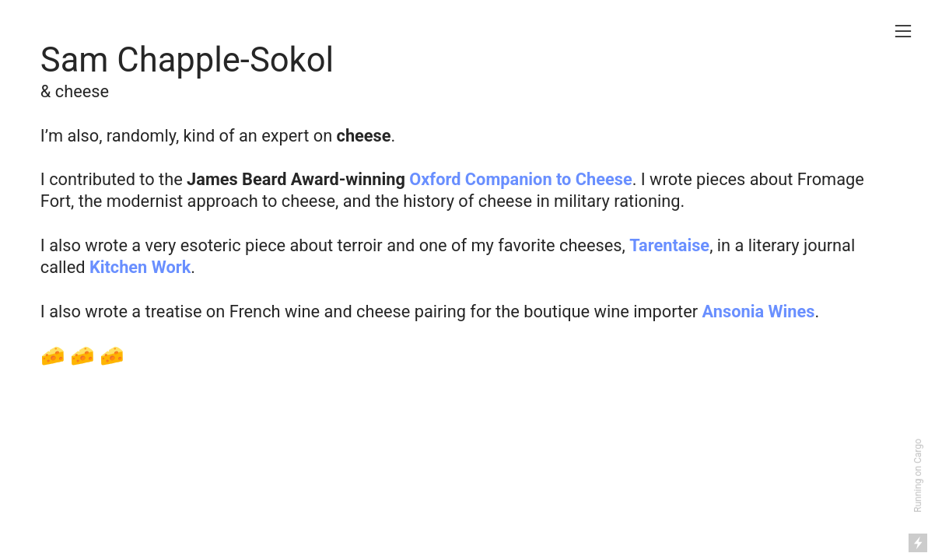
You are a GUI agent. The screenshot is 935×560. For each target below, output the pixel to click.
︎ (903, 31)
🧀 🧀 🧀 (83, 355)
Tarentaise (669, 245)
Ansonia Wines (759, 311)
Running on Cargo (918, 476)
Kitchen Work (140, 267)
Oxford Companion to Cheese (520, 179)
